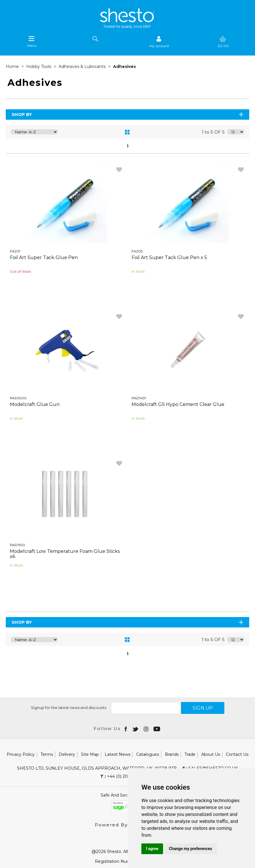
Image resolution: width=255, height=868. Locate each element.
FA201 (15, 251)
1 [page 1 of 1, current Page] (127, 146)
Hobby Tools (39, 67)
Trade (190, 754)
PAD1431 (139, 398)
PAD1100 (17, 545)
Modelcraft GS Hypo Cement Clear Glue (178, 404)
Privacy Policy (21, 754)
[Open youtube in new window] (157, 729)
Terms (47, 754)
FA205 (137, 251)
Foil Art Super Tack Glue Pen (44, 257)
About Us (211, 754)
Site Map (90, 754)
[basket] (223, 42)
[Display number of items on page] (236, 132)
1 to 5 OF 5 (213, 132)
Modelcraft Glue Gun (35, 404)
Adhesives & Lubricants (83, 67)
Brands (172, 754)
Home (13, 67)
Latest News (118, 754)
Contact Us (237, 754)
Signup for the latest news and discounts (69, 708)
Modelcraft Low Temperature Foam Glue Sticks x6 (65, 554)
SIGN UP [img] (203, 708)
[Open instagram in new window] (147, 729)
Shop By (128, 114)
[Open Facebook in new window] (126, 729)
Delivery (67, 754)
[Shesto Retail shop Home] (127, 27)
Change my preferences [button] (190, 849)
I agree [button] (152, 849)
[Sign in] (159, 42)
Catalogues (148, 754)
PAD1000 (18, 398)
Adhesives (124, 67)
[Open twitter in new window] (136, 729)
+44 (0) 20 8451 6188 (125, 776)
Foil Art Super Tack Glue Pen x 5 (169, 257)
